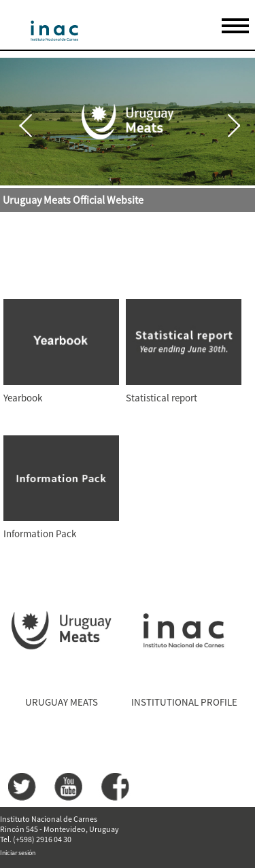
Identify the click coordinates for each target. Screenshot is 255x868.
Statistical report (161, 398)
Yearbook (23, 398)
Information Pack (40, 534)
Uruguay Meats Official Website (73, 200)
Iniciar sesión (18, 853)
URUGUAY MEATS (62, 702)
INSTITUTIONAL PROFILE (184, 702)
